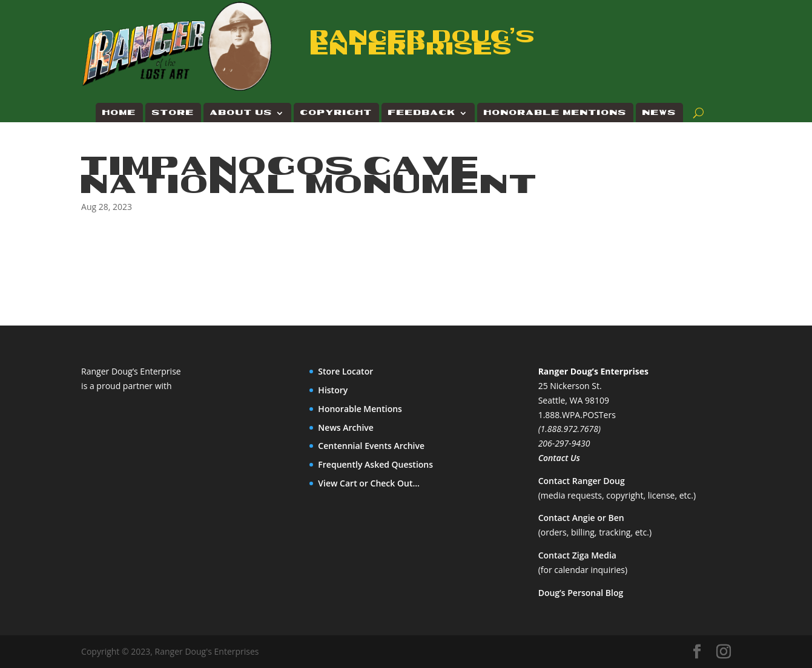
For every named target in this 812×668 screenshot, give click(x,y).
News (659, 113)
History (333, 390)
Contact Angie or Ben (581, 518)
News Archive (346, 427)
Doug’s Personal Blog (581, 593)
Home (119, 113)
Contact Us (559, 458)
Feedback (422, 113)
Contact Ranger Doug (582, 481)
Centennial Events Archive (371, 446)
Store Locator (345, 371)
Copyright (336, 113)
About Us (241, 113)
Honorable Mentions (555, 113)
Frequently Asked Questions (375, 464)
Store (173, 113)
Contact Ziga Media (577, 555)
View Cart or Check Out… (369, 483)
